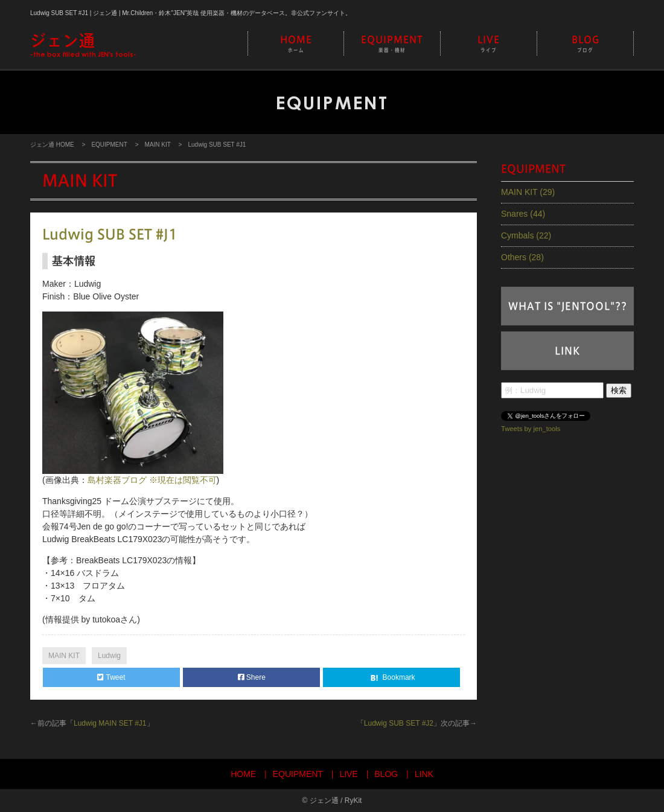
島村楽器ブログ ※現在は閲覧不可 (152, 480)
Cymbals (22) (526, 235)
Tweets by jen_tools (531, 428)
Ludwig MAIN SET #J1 (110, 723)
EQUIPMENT (392, 44)
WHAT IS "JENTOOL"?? (568, 306)
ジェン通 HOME (52, 145)
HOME (296, 44)
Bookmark (391, 678)
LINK (567, 351)
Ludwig (109, 656)
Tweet (111, 677)
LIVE (489, 44)
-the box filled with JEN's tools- (83, 45)
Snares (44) (523, 214)
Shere (252, 677)
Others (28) (522, 257)
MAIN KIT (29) (528, 192)
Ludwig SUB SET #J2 (399, 723)
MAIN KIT (157, 145)
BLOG (585, 44)
